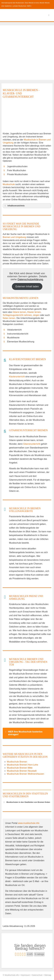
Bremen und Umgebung (14, 237)
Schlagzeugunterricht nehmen (17, 315)
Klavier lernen (34, 312)
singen (36, 315)
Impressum (25, 975)
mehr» (29, 6)
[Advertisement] (27, 53)
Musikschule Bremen (17, 762)
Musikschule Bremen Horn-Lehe (22, 765)
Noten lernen (9, 318)
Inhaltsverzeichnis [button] (14, 206)
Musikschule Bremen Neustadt (22, 771)
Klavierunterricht (17, 377)
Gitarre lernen (19, 312)
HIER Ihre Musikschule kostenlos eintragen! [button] (23, 733)
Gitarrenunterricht (32, 444)
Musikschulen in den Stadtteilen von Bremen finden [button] (26, 802)
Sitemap (48, 975)
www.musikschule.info (29, 823)
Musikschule (9, 184)
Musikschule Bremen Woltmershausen (25, 774)
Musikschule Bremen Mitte (20, 768)
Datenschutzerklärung (30, 279)
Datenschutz (37, 975)
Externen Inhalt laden (27, 286)
